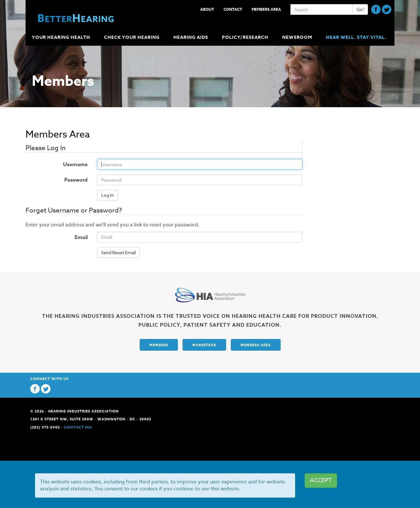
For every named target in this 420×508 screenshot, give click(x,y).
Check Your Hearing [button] (132, 37)
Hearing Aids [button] (191, 37)
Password (54, 180)
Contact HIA (78, 427)
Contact (233, 9)
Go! (360, 9)
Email (81, 237)
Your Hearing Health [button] (62, 37)
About (207, 9)
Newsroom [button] (298, 37)
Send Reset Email (118, 252)
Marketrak (204, 345)
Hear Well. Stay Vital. (356, 37)
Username (54, 165)
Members (159, 345)
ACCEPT (321, 480)
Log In (108, 195)
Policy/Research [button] (246, 37)
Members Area (266, 9)
